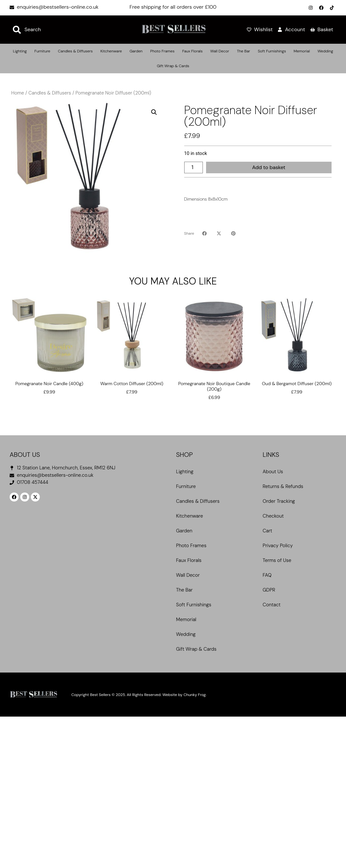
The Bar (243, 51)
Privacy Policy (278, 546)
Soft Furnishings (272, 51)
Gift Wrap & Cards (173, 66)
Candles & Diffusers (75, 51)
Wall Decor (220, 51)
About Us (273, 472)
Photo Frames (162, 51)
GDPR (269, 590)
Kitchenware (111, 51)
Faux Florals (192, 51)
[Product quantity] (194, 167)
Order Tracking (279, 501)
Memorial (302, 51)
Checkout (273, 516)
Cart (267, 531)
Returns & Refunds (283, 486)
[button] (154, 112)
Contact (272, 605)
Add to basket (269, 167)
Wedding (325, 51)
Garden (136, 51)
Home (18, 93)
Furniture (42, 51)
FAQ (267, 575)
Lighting (20, 51)
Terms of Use (277, 560)
